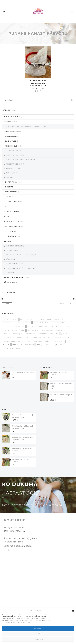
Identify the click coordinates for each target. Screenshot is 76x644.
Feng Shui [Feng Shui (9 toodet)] (17, 323)
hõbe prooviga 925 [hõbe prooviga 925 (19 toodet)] (58, 323)
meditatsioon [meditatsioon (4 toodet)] (30, 334)
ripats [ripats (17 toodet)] (28, 341)
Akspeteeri (38, 628)
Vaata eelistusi (38, 639)
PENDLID (7, 207)
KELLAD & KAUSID (10, 141)
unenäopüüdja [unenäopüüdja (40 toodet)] (51, 345)
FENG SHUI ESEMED (11, 131)
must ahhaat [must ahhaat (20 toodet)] (42, 334)
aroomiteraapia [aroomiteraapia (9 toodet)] (26, 319)
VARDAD (9, 177)
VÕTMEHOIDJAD (10, 282)
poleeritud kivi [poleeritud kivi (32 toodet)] (23, 337)
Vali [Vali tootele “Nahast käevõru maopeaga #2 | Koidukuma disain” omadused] (36, 91)
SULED (6, 217)
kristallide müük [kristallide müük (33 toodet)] (18, 330)
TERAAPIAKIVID (12, 169)
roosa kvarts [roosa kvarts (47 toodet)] (38, 341)
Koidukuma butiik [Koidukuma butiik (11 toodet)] (46, 327)
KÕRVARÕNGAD (12, 259)
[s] (38, 100)
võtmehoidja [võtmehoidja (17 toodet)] (8, 348)
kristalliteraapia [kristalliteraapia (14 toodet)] (33, 330)
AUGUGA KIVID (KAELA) (12, 117)
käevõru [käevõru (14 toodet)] (6, 334)
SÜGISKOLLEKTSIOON (11, 212)
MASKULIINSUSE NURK (15, 264)
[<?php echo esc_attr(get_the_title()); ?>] (38, 91)
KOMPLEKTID (9, 187)
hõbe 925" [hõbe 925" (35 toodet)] (44, 323)
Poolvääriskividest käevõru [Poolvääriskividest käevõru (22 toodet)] (13, 341)
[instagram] (9, 550)
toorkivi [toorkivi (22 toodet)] (15, 345)
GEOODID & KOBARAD (14, 151)
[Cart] (4, 11)
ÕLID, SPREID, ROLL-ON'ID (13, 202)
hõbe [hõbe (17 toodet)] (35, 323)
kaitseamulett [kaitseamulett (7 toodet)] (19, 327)
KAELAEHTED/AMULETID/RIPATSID (19, 255)
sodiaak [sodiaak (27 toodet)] (48, 341)
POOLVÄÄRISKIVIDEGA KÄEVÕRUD (19, 268)
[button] (73, 611)
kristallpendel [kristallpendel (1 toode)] (61, 330)
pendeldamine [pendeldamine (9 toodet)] (9, 337)
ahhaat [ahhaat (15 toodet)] (6, 319)
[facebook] (5, 550)
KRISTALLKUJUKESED (14, 155)
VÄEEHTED (8, 241)
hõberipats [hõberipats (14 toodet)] (7, 327)
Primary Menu (72, 12)
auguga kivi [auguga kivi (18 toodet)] (39, 319)
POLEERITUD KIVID (13, 164)
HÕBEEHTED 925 (12, 250)
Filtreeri (7, 304)
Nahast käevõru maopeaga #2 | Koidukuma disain (38, 83)
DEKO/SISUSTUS (9, 122)
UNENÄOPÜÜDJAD (10, 236)
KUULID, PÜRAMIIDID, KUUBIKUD (19, 160)
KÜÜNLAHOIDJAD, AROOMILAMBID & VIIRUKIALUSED (27, 127)
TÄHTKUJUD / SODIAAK (12, 226)
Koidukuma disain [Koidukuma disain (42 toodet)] (63, 327)
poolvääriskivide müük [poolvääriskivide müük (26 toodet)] (60, 337)
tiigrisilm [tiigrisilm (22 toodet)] (6, 345)
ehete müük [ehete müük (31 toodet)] (58, 319)
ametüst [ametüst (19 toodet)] (14, 319)
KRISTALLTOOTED (10, 192)
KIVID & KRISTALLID (11, 146)
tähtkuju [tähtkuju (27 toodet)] (40, 345)
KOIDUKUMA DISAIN (11, 182)
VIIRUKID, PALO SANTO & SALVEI (15, 277)
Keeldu (38, 634)
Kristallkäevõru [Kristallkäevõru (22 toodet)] (47, 330)
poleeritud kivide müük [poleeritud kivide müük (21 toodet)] (40, 337)
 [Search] (72, 100)
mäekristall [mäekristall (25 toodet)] (54, 334)
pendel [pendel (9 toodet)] (64, 334)
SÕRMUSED (10, 273)
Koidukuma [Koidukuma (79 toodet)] (32, 327)
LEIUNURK (8, 197)
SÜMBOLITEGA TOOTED (12, 222)
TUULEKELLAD (9, 231)
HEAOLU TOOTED (10, 136)
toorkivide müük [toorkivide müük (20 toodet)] (27, 345)
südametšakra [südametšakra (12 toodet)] (59, 341)
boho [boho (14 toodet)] (49, 319)
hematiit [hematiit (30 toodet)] (27, 323)
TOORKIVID (10, 173)
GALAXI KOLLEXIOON (14, 246)
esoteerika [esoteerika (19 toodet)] (7, 323)
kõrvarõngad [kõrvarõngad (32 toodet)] (17, 334)
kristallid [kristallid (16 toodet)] (6, 330)
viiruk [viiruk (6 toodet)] (62, 345)
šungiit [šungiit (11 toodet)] (18, 348)
